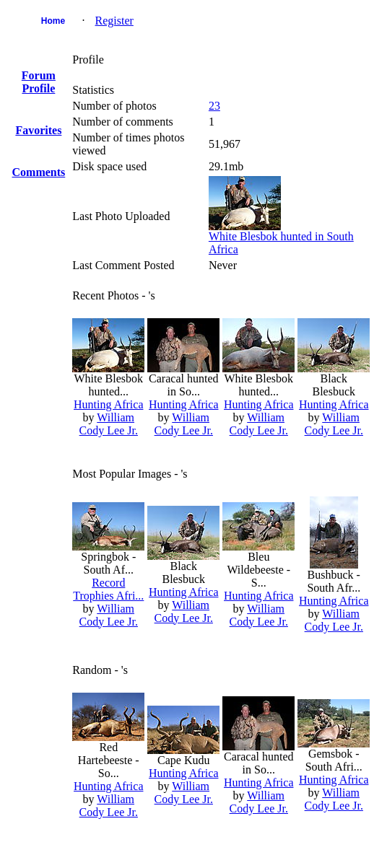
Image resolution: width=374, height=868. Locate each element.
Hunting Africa (108, 404)
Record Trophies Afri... (108, 589)
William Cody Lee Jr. (109, 424)
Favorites (38, 130)
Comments (39, 172)
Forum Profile (39, 82)
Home (53, 21)
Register (114, 21)
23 (214, 106)
